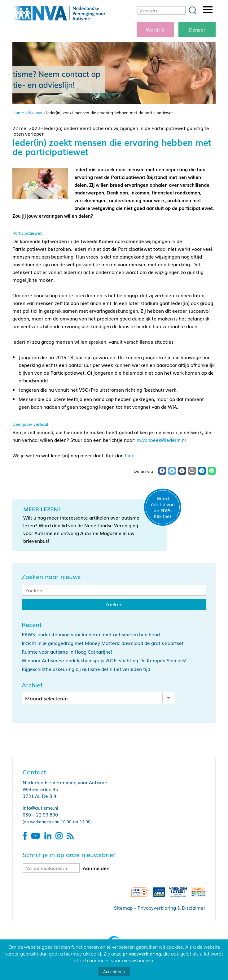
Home (18, 113)
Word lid (155, 29)
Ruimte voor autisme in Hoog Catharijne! (67, 651)
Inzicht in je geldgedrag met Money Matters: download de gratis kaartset (103, 643)
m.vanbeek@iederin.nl (161, 440)
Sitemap (123, 908)
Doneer (197, 29)
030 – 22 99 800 (40, 814)
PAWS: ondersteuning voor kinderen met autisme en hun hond (91, 634)
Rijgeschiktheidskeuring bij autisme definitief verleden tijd (86, 669)
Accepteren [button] (114, 971)
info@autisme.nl (40, 808)
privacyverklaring (142, 953)
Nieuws (35, 113)
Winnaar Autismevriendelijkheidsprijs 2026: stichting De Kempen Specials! (104, 660)
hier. (130, 455)
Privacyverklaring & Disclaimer (171, 908)
